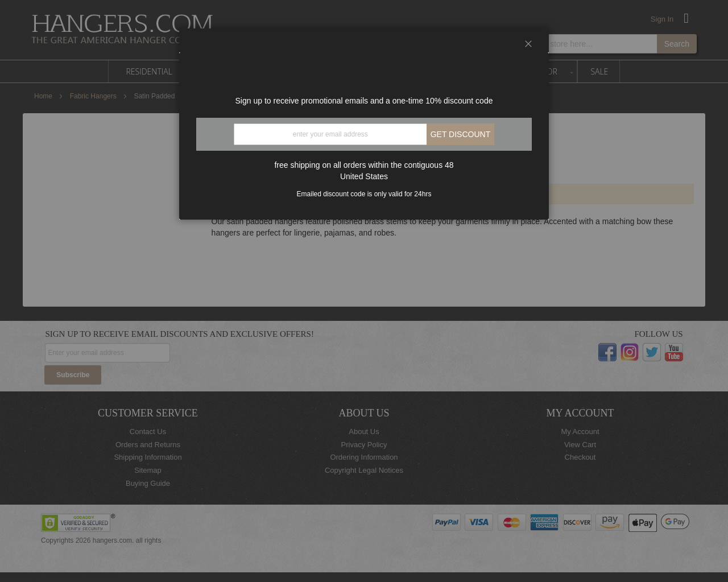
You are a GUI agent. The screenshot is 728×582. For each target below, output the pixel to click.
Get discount (461, 134)
